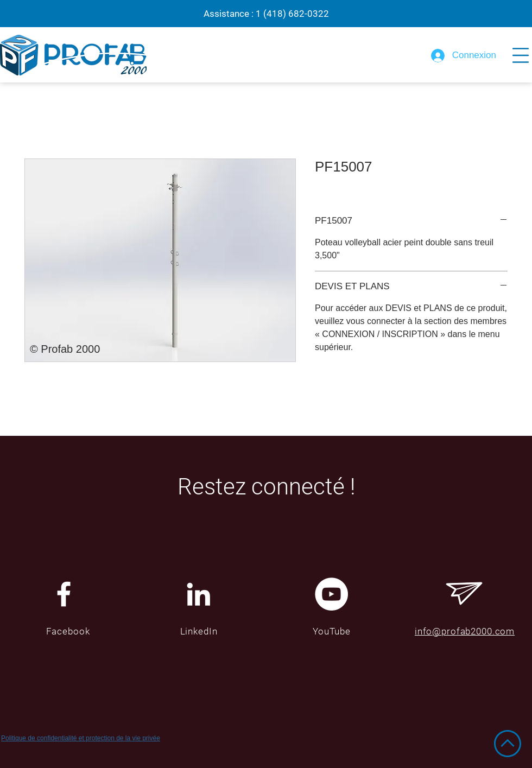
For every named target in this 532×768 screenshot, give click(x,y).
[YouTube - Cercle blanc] (331, 594)
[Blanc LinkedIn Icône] (198, 594)
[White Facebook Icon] (64, 594)
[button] (521, 55)
